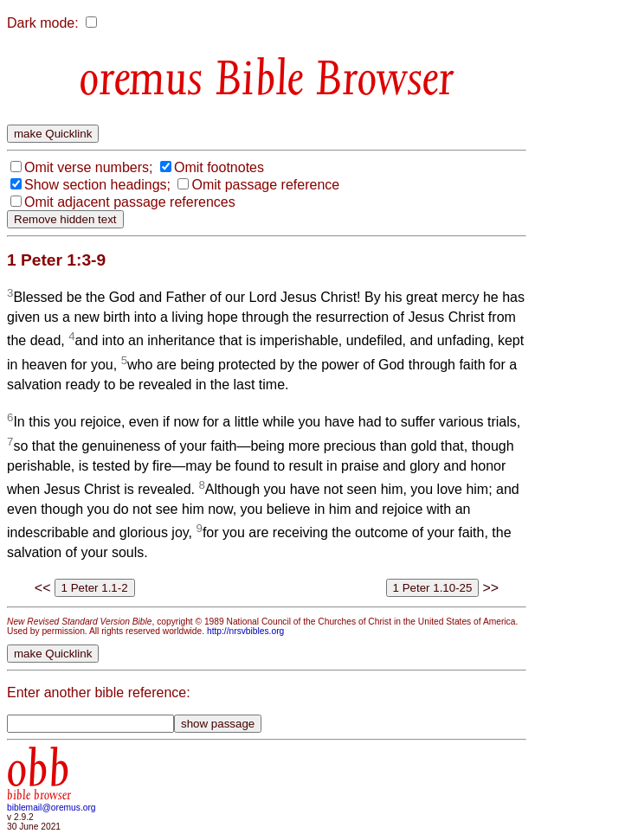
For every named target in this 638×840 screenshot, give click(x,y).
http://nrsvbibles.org (245, 631)
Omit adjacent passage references (130, 202)
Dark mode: (43, 23)
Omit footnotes (219, 167)
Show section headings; (97, 185)
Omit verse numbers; (88, 167)
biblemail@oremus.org (52, 808)
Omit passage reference (265, 185)
